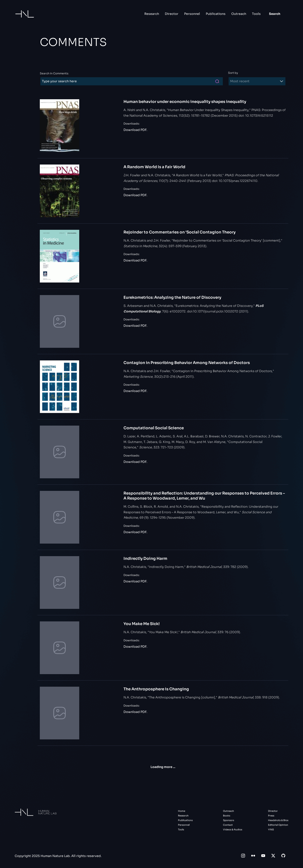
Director (172, 14)
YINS (271, 829)
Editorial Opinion (278, 825)
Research (152, 14)
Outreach (239, 14)
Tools (256, 14)
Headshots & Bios (278, 820)
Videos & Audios (233, 829)
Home (182, 811)
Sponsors (229, 820)
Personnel (192, 14)
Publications (216, 14)
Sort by (233, 73)
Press (271, 816)
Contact (228, 825)
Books (227, 816)
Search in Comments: (54, 73)
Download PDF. (135, 130)
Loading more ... (163, 767)
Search (275, 14)
